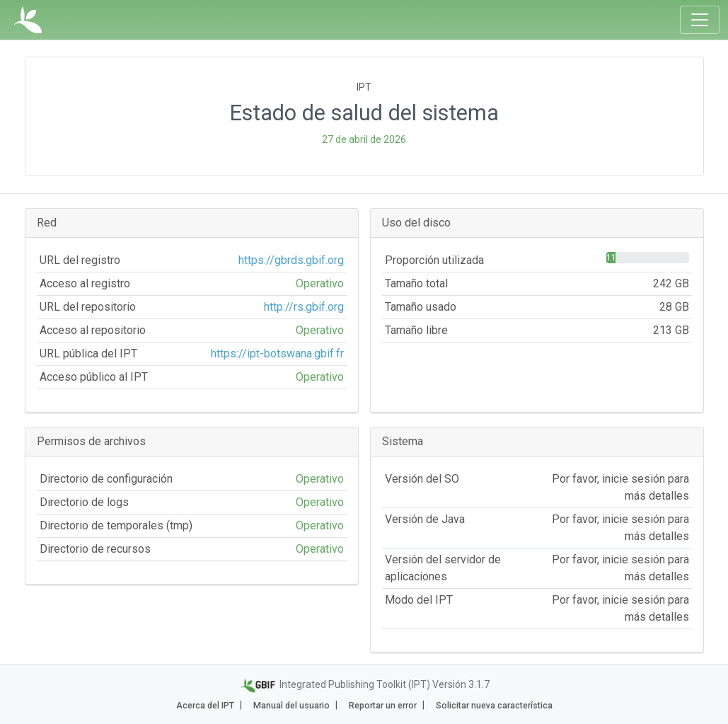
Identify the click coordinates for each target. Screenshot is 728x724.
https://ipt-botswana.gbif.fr (277, 354)
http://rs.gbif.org (304, 307)
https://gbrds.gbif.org (291, 260)
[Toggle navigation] (700, 20)
